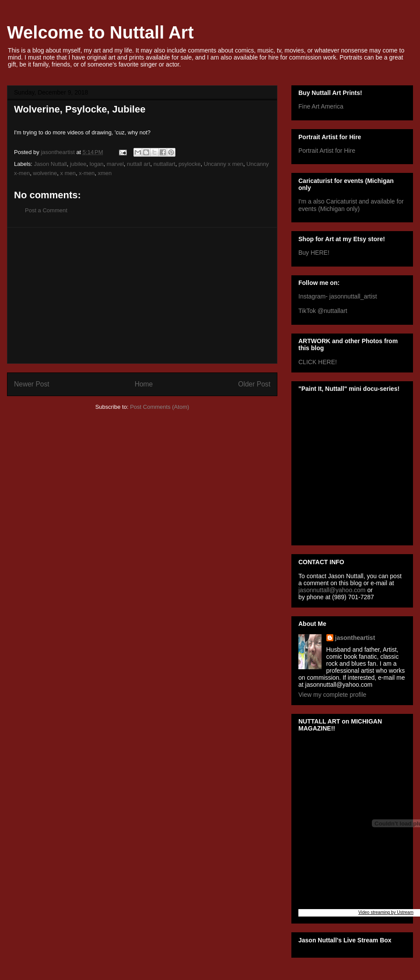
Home (144, 384)
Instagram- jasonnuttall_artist (338, 296)
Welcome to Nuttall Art (100, 32)
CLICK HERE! (318, 362)
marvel (115, 164)
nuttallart (164, 164)
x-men (87, 173)
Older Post (254, 384)
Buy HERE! (314, 253)
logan (97, 164)
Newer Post (32, 384)
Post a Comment (46, 210)
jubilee (78, 164)
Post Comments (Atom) (159, 407)
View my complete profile (332, 695)
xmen (105, 173)
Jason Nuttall (51, 164)
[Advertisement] (142, 295)
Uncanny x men (224, 164)
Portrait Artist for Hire (327, 151)
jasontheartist (355, 638)
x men (68, 173)
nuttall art (138, 164)
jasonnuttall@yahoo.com (332, 590)
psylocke (190, 164)
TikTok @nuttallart (323, 311)
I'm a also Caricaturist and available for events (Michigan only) (351, 205)
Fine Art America (321, 106)
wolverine (45, 173)
